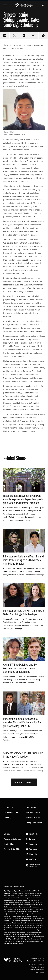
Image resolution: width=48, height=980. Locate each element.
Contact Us (9, 807)
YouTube (33, 859)
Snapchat (33, 849)
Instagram (34, 844)
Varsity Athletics (33, 817)
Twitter (32, 839)
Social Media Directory (35, 865)
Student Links (10, 844)
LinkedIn (33, 854)
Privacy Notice (40, 972)
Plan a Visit (31, 807)
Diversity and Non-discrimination (14, 886)
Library (7, 834)
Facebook (33, 834)
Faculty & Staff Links (13, 849)
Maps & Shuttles (33, 812)
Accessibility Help (11, 812)
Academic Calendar (12, 839)
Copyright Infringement (37, 970)
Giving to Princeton (34, 822)
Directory (8, 817)
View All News (23, 783)
